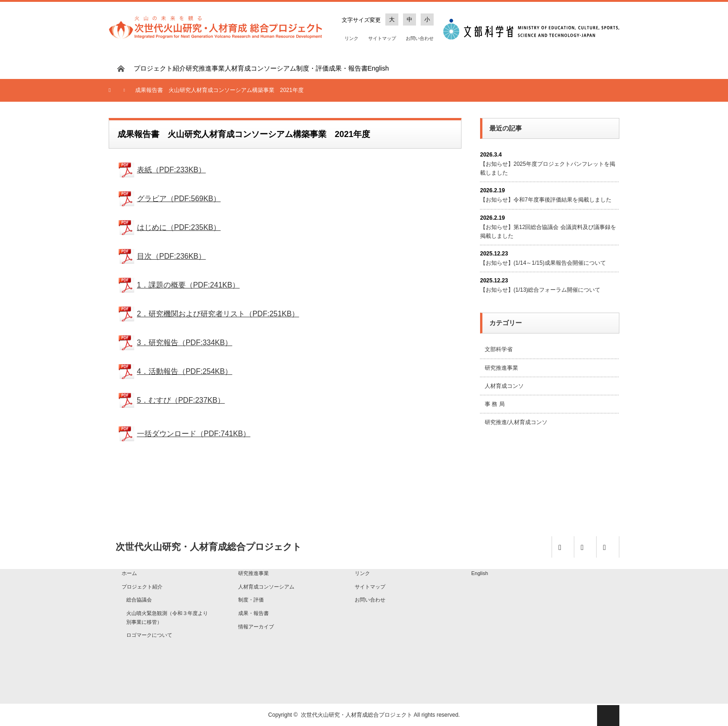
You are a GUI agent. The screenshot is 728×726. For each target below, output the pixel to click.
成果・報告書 (348, 68)
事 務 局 (495, 404)
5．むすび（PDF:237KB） (181, 400)
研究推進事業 (205, 68)
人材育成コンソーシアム (260, 68)
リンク (351, 38)
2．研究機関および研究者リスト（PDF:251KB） (218, 314)
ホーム (129, 573)
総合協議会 (139, 600)
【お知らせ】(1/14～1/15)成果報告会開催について (543, 263)
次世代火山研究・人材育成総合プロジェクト (357, 715)
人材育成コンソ (504, 386)
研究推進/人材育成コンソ (516, 422)
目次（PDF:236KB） (171, 256)
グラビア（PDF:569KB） (179, 199)
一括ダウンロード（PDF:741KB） (194, 434)
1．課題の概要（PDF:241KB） (188, 285)
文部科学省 (499, 349)
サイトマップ (382, 38)
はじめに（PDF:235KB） (179, 227)
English (378, 68)
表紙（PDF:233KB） (171, 170)
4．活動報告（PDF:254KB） (185, 371)
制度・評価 (312, 68)
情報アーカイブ (256, 627)
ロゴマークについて (149, 635)
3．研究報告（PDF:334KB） (185, 343)
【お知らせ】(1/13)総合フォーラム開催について (540, 290)
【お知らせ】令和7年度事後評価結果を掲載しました (546, 200)
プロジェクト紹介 (160, 68)
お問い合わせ (420, 38)
